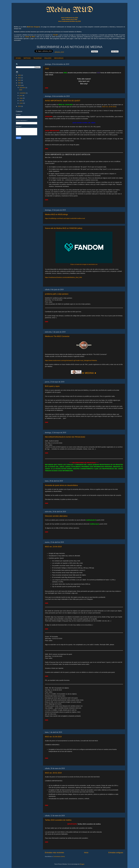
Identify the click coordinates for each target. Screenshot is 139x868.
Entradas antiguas (116, 853)
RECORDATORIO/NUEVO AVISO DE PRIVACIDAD (65, 437)
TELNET (55, 35)
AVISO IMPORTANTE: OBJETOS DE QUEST (63, 101)
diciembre (22, 88)
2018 (20, 106)
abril (21, 101)
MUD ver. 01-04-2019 (53, 737)
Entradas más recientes (54, 853)
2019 (20, 85)
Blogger (82, 864)
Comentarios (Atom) (59, 856)
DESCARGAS (59, 58)
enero (21, 103)
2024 (20, 75)
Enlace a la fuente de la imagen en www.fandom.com (84, 264)
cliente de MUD (30, 37)
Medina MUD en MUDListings (56, 214)
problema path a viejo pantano (57, 294)
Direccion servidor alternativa (56, 516)
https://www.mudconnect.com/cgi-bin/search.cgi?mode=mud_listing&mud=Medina (71, 360)
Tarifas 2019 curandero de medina (58, 820)
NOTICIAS (27, 58)
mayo (21, 98)
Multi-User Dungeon (33, 27)
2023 (20, 78)
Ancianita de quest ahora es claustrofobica (61, 485)
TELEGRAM (38, 58)
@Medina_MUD (59, 52)
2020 (47, 69)
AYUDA (18, 58)
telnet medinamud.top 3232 (69, 18)
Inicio (86, 853)
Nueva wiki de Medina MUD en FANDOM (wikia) (64, 228)
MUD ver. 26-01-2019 (53, 773)
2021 (20, 80)
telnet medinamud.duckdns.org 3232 (69, 21)
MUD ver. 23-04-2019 (109, 107)
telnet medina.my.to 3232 (69, 19)
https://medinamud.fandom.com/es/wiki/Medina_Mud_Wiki (63, 277)
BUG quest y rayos (52, 386)
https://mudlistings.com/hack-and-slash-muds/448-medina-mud (65, 218)
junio (21, 95)
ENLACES (48, 58)
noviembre (23, 93)
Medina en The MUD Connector (57, 336)
